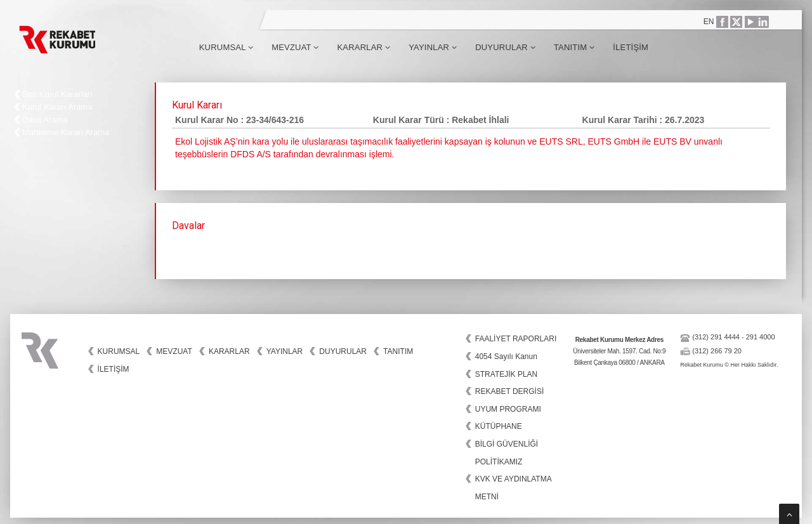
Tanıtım (574, 47)
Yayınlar (433, 47)
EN (709, 22)
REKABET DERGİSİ (509, 391)
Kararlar (363, 47)
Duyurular (505, 47)
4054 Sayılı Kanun (506, 357)
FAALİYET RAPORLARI (516, 339)
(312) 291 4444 (716, 337)
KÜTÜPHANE (499, 426)
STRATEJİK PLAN (506, 374)
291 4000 (761, 337)
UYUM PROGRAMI (508, 409)
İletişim (631, 47)
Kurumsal (226, 47)
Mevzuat (295, 47)
